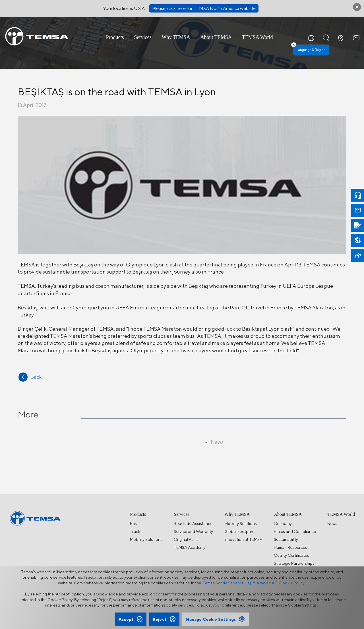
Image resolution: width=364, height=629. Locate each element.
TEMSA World (258, 37)
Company (283, 524)
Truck (135, 531)
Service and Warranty (193, 531)
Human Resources (290, 547)
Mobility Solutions (146, 539)
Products (115, 37)
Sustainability (286, 539)
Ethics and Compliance (295, 531)
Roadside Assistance (193, 524)
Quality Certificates (291, 555)
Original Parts (186, 539)
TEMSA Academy (190, 547)
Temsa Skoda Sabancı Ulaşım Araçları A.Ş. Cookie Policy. (254, 583)
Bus (133, 524)
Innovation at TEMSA (243, 539)
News (332, 524)
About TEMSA (216, 37)
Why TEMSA (176, 37)
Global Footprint (239, 531)
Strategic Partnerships (294, 563)
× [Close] (294, 45)
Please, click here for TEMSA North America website (204, 8)
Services (143, 37)
